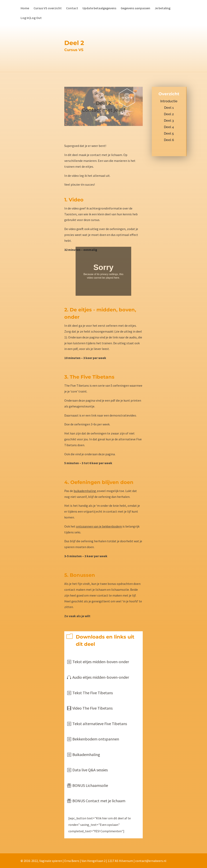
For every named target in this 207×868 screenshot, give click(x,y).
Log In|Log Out (31, 18)
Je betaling (163, 8)
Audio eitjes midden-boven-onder (101, 677)
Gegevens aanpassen (135, 8)
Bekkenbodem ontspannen (96, 739)
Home (25, 8)
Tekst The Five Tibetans (93, 693)
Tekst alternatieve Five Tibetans (100, 724)
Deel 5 (169, 133)
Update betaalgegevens (99, 8)
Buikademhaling (86, 754)
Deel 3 (169, 121)
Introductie (169, 101)
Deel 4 (169, 127)
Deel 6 (169, 140)
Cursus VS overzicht (48, 8)
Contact (72, 8)
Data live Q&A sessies (90, 770)
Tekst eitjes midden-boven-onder (101, 662)
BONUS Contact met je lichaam (99, 801)
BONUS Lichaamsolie (90, 785)
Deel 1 (169, 108)
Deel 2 (169, 114)
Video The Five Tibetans (92, 708)
